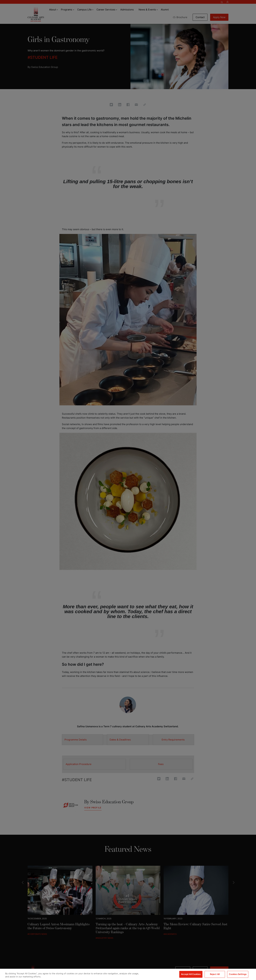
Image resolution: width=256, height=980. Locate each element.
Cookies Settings (238, 974)
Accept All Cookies (191, 974)
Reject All (215, 974)
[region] (128, 974)
